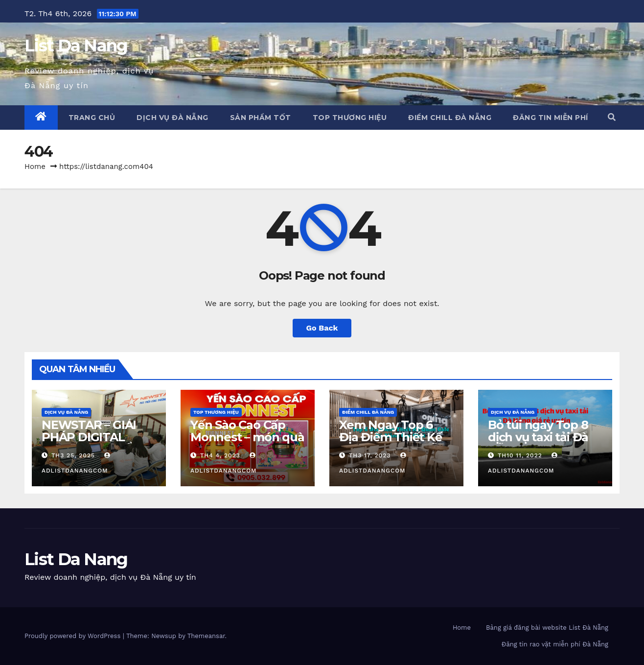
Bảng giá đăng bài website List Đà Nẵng (547, 628)
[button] (612, 117)
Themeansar (206, 636)
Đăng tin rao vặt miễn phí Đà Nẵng (555, 644)
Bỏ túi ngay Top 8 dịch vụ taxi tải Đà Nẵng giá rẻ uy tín (539, 437)
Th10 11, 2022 (520, 455)
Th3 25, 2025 (73, 455)
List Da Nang (76, 46)
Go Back (322, 328)
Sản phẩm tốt (261, 118)
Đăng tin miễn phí (551, 118)
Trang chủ (92, 118)
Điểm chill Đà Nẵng (450, 118)
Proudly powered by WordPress (74, 636)
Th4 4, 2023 (220, 455)
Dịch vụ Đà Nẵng (172, 118)
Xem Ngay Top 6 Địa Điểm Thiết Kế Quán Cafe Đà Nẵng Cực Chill (396, 443)
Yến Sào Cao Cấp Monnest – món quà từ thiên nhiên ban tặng (247, 443)
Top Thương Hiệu (350, 118)
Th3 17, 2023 (370, 455)
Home (35, 166)
